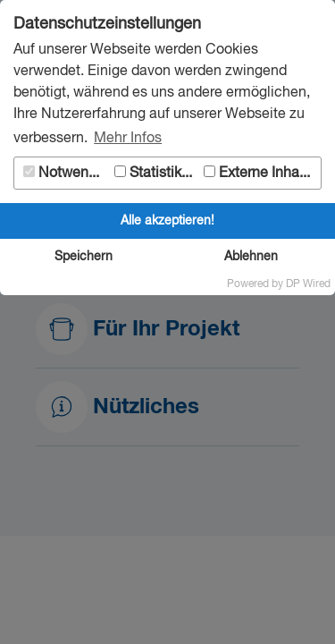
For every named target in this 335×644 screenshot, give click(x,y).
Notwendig (66, 173)
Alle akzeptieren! (167, 221)
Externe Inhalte (260, 173)
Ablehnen (251, 257)
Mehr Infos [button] (128, 139)
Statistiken (156, 173)
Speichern (84, 257)
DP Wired (308, 284)
